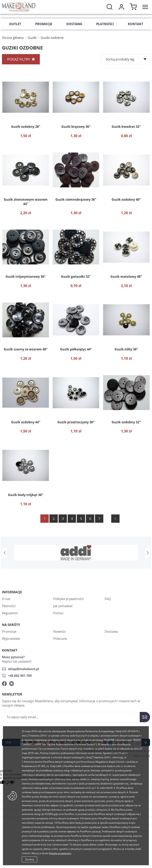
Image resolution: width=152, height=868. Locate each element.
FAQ (108, 599)
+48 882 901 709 (20, 676)
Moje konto (121, 7)
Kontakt (135, 24)
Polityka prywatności (69, 599)
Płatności (105, 24)
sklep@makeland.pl (23, 669)
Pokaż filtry (19, 59)
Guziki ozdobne (52, 38)
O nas (6, 599)
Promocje (44, 24)
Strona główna (13, 38)
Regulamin (10, 613)
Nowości (60, 631)
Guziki (32, 38)
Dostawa (74, 24)
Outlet (15, 24)
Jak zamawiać (63, 606)
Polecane (60, 639)
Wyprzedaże (11, 639)
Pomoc (58, 613)
